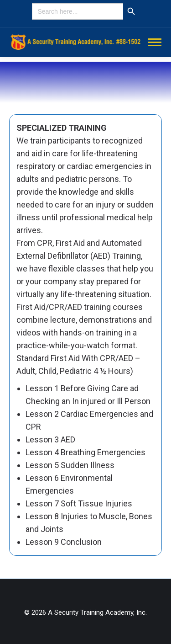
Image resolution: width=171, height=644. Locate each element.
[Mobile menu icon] (155, 42)
